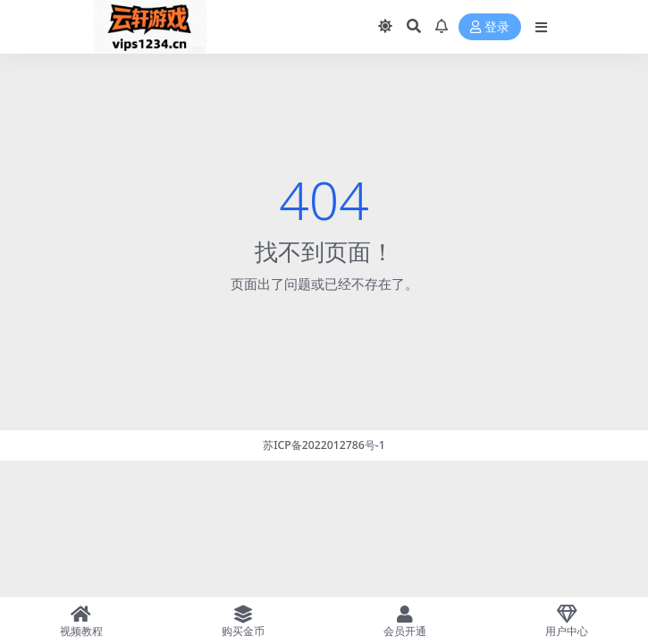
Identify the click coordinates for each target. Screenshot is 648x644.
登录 (490, 27)
